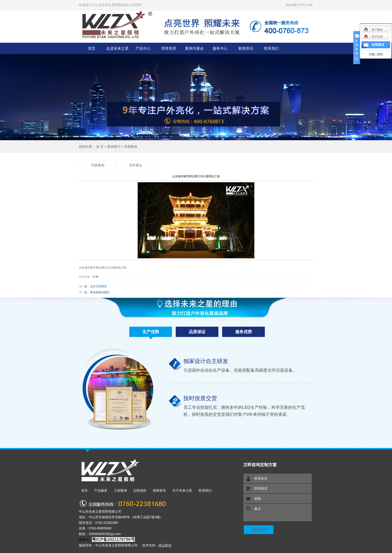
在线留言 (378, 45)
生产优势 (151, 332)
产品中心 (143, 48)
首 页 (100, 147)
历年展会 (136, 165)
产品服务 (101, 490)
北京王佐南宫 (98, 286)
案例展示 (114, 147)
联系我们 (271, 48)
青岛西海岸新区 (100, 292)
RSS (302, 5)
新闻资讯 (246, 48)
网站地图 (291, 5)
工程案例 (120, 490)
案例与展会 (194, 48)
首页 (92, 48)
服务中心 (220, 48)
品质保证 (197, 332)
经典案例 (131, 147)
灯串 (96, 277)
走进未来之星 (117, 48)
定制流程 (140, 490)
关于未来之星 (182, 490)
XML (310, 5)
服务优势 (244, 332)
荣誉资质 (169, 48)
